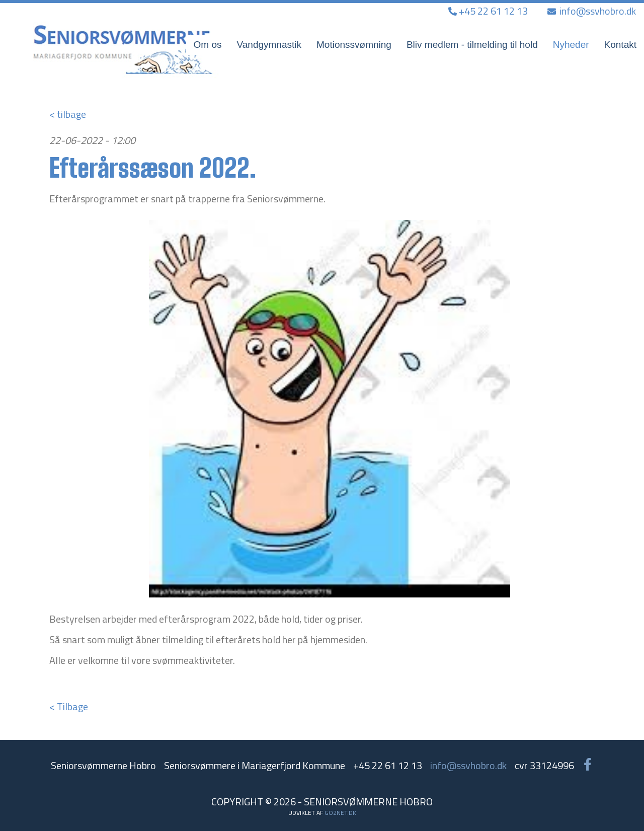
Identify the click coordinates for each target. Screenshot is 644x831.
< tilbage (68, 114)
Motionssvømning (354, 45)
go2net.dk (340, 813)
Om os (208, 45)
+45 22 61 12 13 (489, 11)
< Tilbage (69, 706)
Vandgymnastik (269, 45)
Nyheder (571, 45)
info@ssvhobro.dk (592, 11)
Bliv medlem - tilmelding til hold (472, 45)
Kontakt (620, 45)
